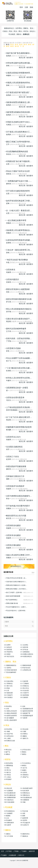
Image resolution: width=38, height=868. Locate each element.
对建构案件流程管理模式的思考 (19, 427)
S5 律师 (23, 816)
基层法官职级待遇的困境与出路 (19, 299)
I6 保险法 (7, 754)
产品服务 (4, 855)
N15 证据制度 (9, 791)
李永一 (9, 499)
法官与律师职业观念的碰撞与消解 (20, 496)
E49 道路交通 (8, 693)
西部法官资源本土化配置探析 (18, 289)
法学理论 (19, 28)
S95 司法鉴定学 (25, 823)
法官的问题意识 (12, 279)
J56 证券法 (24, 772)
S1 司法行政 (24, 811)
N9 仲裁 (23, 802)
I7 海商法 (23, 754)
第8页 (8, 46)
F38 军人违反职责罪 (10, 720)
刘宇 (8, 449)
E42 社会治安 (25, 691)
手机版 (16, 851)
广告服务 (24, 851)
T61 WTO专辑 (9, 836)
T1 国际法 (7, 834)
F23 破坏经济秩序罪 (27, 711)
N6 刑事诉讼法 (25, 795)
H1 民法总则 (24, 729)
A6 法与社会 (24, 650)
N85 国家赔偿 (25, 800)
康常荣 (9, 184)
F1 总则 (23, 706)
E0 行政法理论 (9, 681)
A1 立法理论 (24, 645)
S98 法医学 (8, 825)
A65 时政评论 (8, 652)
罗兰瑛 (9, 302)
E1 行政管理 (24, 681)
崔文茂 (9, 518)
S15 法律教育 (8, 813)
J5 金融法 (23, 770)
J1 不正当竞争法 (26, 763)
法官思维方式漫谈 (13, 348)
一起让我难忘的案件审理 (16, 220)
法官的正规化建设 (13, 545)
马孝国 (9, 125)
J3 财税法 (23, 766)
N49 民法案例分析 (10, 795)
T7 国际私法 (24, 836)
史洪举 (9, 459)
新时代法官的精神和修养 (16, 329)
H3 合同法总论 (9, 736)
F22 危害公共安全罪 (10, 711)
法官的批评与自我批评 (15, 486)
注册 (26, 7)
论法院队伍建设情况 (14, 447)
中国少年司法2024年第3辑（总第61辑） (17, 578)
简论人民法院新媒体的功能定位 (19, 309)
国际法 (19, 34)
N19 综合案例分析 (10, 793)
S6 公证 (7, 818)
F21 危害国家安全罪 (27, 709)
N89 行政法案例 (9, 802)
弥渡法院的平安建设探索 (16, 466)
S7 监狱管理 (24, 818)
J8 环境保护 (8, 779)
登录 (21, 7)
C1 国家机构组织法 (10, 665)
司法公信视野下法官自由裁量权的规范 (22, 358)
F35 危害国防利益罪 (27, 716)
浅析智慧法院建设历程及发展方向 (20, 112)
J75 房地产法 (24, 777)
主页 (2, 851)
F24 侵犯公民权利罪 (10, 713)
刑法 (11, 31)
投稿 (31, 7)
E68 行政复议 (8, 697)
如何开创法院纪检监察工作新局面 (20, 201)
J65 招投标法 (24, 775)
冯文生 (9, 400)
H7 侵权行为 (24, 738)
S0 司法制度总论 (9, 811)
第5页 (25, 45)
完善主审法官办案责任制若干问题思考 (22, 319)
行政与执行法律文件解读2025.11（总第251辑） (17, 582)
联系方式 (21, 855)
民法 (15, 31)
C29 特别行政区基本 (11, 670)
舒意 (8, 351)
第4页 (21, 45)
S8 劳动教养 (8, 820)
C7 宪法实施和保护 (10, 672)
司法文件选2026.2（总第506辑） (16, 611)
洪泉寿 (9, 282)
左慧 (8, 164)
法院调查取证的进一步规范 (17, 388)
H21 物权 (7, 731)
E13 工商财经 (25, 684)
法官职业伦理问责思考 (15, 398)
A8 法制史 (7, 654)
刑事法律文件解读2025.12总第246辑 (17, 585)
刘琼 (8, 292)
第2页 (12, 45)
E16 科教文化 (25, 686)
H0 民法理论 (8, 729)
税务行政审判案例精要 (13, 596)
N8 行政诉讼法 (9, 800)
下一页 (22, 46)
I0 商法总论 (8, 750)
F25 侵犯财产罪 (25, 713)
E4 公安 (7, 691)
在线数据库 (13, 855)
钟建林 (9, 75)
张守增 (9, 312)
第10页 (17, 46)
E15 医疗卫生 (8, 686)
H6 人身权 (7, 738)
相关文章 (22, 58)
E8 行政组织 (24, 697)
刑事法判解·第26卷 (12, 603)
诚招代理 (32, 851)
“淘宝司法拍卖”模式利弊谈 (17, 260)
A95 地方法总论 (9, 656)
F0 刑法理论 (8, 706)
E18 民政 (7, 688)
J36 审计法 (8, 770)
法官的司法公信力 (13, 437)
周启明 (9, 321)
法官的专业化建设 (13, 535)
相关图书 (30, 58)
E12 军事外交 (8, 684)
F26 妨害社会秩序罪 (10, 716)
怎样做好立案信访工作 (15, 476)
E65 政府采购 (25, 695)
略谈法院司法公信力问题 (16, 516)
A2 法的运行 (8, 647)
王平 (8, 144)
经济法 (26, 31)
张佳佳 (9, 154)
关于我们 (9, 851)
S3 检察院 (7, 816)
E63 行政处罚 (8, 695)
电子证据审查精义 (12, 600)
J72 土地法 (8, 777)
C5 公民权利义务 (26, 670)
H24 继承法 (24, 734)
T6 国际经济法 (25, 834)
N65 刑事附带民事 (10, 798)
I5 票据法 (23, 752)
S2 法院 (23, 813)
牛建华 (9, 381)
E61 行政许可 (25, 693)
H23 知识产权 (9, 734)
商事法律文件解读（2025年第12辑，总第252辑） (17, 589)
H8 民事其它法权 (10, 741)
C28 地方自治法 (25, 668)
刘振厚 (9, 272)
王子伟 (9, 331)
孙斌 (8, 66)
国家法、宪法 (28, 28)
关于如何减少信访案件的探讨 (18, 506)
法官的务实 (11, 270)
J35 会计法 (24, 768)
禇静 (8, 479)
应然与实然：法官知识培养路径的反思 (22, 339)
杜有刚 (9, 371)
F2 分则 (7, 709)
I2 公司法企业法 (25, 750)
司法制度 (12, 34)
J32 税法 (7, 768)
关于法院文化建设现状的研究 (18, 191)
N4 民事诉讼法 (25, 793)
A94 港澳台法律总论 (27, 654)
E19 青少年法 (25, 688)
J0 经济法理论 (9, 763)
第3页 (16, 45)
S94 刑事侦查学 (9, 823)
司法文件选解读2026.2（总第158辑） (17, 607)
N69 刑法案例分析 (26, 798)
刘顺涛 (9, 223)
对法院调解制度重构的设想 (17, 152)
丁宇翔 (9, 341)
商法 (20, 31)
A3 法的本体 (24, 647)
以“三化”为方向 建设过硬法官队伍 (20, 417)
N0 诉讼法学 (8, 788)
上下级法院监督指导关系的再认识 (20, 407)
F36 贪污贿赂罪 (9, 718)
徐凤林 (9, 56)
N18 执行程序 (25, 791)
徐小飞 (9, 361)
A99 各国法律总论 (26, 656)
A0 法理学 (7, 645)
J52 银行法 (8, 772)
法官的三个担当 (12, 457)
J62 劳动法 (8, 775)
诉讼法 (32, 31)
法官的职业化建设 (13, 525)
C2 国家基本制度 (26, 665)
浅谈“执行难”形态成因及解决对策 (20, 53)
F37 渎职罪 (24, 718)
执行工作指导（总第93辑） (15, 593)
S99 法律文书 (25, 825)
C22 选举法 (8, 668)
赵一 (8, 390)
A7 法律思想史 (25, 652)
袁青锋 (9, 243)
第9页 (12, 46)
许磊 (8, 262)
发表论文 (26, 34)
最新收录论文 (9, 28)
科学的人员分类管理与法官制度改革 (21, 378)
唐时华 (9, 469)
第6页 (30, 45)
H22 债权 (23, 731)
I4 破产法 (7, 752)
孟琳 (8, 203)
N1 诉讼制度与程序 (26, 788)
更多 (33, 573)
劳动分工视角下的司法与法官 (18, 171)
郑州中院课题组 (12, 410)
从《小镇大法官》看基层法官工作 (20, 211)
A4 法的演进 (8, 650)
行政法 (5, 31)
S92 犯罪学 (24, 820)
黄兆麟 (9, 430)
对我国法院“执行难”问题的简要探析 (21, 161)
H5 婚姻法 (24, 736)
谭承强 (9, 174)
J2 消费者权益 (9, 766)
